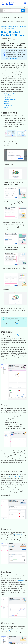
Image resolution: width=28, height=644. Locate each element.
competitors (10, 630)
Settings (7, 107)
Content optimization (11, 100)
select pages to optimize (13, 476)
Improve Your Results (9, 28)
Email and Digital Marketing (10, 26)
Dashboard (8, 96)
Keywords (7, 102)
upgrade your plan (11, 58)
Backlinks (7, 104)
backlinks (21, 581)
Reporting (23, 26)
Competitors (8, 105)
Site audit (7, 98)
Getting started (9, 94)
